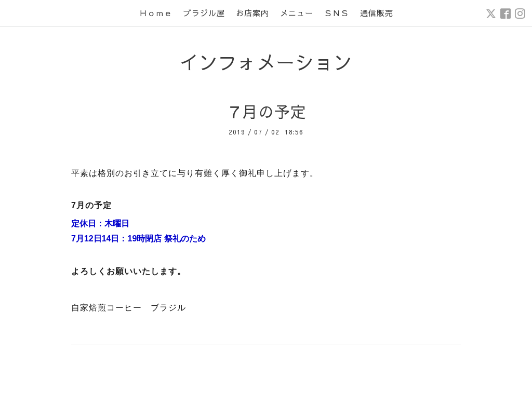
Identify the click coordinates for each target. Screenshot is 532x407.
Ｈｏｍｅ (156, 13)
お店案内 (252, 13)
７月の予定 (266, 111)
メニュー (297, 13)
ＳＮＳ (337, 13)
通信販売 (377, 13)
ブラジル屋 (204, 13)
